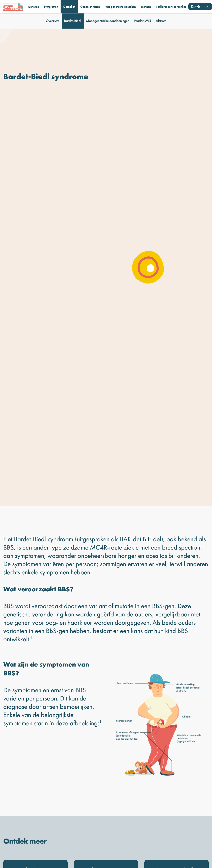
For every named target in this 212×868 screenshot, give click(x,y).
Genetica (34, 7)
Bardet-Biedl (73, 21)
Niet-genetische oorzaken (120, 7)
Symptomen (51, 7)
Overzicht (52, 21)
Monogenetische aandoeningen (108, 21)
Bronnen (146, 7)
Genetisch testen (90, 7)
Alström (161, 21)
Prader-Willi (143, 21)
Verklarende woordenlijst (171, 7)
